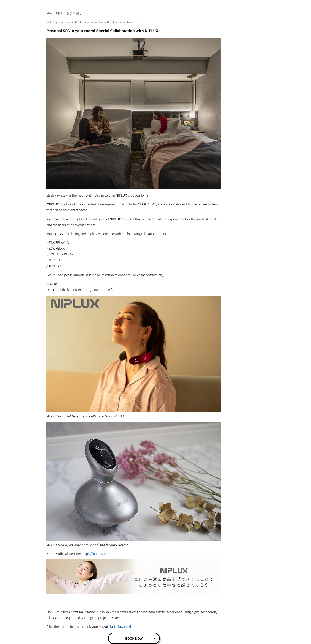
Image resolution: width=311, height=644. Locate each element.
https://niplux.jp (94, 553)
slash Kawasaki (120, 626)
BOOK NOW (134, 638)
